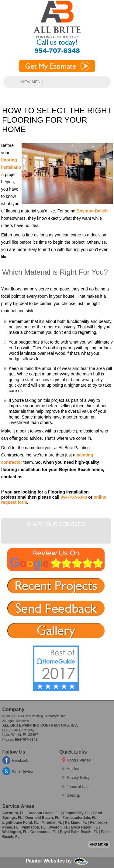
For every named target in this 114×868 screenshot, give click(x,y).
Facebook (20, 761)
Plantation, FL (34, 827)
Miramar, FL (52, 822)
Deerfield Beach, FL (42, 818)
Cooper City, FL (76, 813)
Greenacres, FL (44, 832)
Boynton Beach (92, 211)
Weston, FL (58, 827)
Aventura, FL (14, 813)
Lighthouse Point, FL (21, 822)
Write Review (23, 771)
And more (99, 844)
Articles (73, 769)
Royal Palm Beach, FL (79, 832)
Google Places (79, 760)
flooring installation (11, 167)
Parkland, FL (76, 822)
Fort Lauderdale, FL (79, 818)
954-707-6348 (74, 497)
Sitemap (74, 795)
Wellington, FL (15, 832)
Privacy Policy (78, 778)
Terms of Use (78, 787)
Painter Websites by (57, 861)
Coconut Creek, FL (44, 813)
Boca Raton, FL (85, 827)
